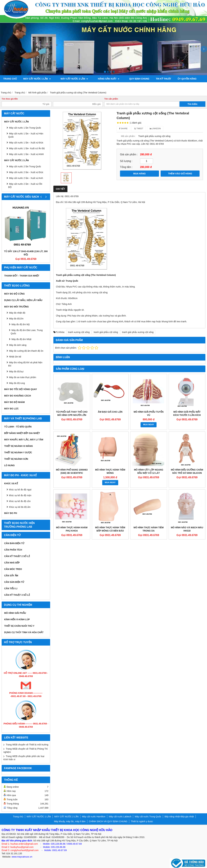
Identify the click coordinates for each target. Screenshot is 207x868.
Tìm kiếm (193, 104)
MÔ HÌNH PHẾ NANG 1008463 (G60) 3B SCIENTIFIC (72, 471)
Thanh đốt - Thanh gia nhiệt (22, 276)
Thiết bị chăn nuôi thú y (19, 626)
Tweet (139, 129)
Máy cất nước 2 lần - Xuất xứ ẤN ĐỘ (25, 186)
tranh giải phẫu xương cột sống (138, 332)
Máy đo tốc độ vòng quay (21, 389)
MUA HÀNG (139, 174)
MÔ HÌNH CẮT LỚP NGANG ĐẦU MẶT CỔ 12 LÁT (149, 471)
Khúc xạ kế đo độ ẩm (20, 507)
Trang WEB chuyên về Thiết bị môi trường (27, 745)
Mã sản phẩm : (128, 136)
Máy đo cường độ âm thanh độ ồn (26, 351)
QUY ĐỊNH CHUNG (129, 79)
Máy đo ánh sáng (18, 345)
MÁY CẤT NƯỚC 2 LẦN (71, 79)
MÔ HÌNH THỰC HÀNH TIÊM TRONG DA (149, 529)
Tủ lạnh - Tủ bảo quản (18, 427)
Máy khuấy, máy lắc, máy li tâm (24, 440)
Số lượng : (126, 161)
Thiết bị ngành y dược (18, 452)
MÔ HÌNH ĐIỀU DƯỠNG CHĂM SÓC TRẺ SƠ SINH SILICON (187, 471)
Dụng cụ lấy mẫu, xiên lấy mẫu (23, 300)
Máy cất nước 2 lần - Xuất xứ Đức (26, 172)
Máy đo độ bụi (16, 371)
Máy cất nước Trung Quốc (148, 817)
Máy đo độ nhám (14, 402)
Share (123, 129)
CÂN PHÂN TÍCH (13, 550)
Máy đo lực (11, 409)
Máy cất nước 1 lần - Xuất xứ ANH (26, 154)
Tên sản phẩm (111, 99)
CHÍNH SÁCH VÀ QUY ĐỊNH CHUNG (108, 821)
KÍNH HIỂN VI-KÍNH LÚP (17, 619)
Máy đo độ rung (17, 383)
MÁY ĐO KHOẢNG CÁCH (18, 396)
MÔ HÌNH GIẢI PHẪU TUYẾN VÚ (149, 413)
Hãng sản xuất (102, 79)
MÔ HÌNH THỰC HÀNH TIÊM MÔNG (110, 471)
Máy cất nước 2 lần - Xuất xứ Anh (26, 178)
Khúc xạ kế (11, 483)
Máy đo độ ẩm (16, 319)
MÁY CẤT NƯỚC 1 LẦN (37, 79)
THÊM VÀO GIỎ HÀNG (180, 174)
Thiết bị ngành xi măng (19, 446)
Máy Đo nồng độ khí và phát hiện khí (25, 364)
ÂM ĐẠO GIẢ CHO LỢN (110, 412)
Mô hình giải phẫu (15, 613)
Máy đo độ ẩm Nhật (21, 339)
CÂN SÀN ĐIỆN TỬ (14, 582)
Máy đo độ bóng (41, 86)
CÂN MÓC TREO (13, 569)
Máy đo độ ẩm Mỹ (21, 324)
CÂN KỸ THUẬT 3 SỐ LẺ (17, 595)
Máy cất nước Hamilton (94, 817)
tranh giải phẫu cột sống (106, 332)
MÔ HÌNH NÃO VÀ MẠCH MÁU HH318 (187, 529)
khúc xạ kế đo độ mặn (20, 495)
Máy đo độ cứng (14, 294)
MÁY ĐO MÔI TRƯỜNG (16, 307)
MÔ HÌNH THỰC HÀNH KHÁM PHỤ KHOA (72, 529)
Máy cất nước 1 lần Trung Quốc (25, 128)
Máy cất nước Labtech (120, 817)
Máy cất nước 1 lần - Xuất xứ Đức (26, 143)
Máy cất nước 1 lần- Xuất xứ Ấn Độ (27, 148)
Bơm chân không (14, 86)
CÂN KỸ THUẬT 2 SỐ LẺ (17, 556)
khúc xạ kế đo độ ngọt (20, 490)
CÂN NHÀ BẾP (12, 563)
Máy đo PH (11, 513)
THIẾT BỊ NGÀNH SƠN (16, 459)
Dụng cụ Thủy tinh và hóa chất (24, 632)
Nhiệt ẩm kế (15, 357)
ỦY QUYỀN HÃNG (177, 79)
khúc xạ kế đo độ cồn (20, 501)
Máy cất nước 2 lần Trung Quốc (25, 166)
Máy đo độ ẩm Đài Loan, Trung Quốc (27, 332)
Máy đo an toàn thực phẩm (23, 377)
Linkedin (155, 129)
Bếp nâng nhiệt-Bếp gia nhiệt (22, 433)
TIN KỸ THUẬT (153, 79)
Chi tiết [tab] (60, 189)
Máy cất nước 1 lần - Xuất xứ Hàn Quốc (26, 135)
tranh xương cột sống (79, 332)
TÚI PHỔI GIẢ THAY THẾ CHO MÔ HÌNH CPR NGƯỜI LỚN (72, 413)
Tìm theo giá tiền (10, 99)
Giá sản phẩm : (129, 154)
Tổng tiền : (126, 167)
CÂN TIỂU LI (11, 588)
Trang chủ (10, 79)
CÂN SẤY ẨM (11, 576)
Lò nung (9, 465)
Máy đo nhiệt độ (17, 313)
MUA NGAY (149, 425)
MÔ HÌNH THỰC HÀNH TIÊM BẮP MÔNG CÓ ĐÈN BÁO (110, 529)
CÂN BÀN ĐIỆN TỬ (14, 543)
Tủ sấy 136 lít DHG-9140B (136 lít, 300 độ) (26, 253)
